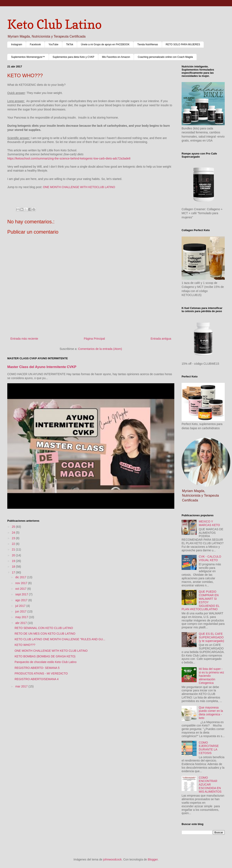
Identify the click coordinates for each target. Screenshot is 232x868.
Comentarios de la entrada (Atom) (100, 349)
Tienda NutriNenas (148, 44)
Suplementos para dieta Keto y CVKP (74, 57)
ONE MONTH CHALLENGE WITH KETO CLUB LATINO (51, 651)
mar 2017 (22, 686)
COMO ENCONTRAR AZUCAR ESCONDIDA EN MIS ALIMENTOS (210, 785)
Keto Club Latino (54, 24)
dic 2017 (21, 577)
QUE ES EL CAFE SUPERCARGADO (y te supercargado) (211, 637)
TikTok (70, 44)
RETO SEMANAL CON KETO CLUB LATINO (44, 628)
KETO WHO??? (25, 645)
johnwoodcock (113, 859)
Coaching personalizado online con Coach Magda (165, 57)
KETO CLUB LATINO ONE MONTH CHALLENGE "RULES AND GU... (60, 639)
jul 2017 (21, 606)
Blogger (153, 859)
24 (14, 533)
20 (14, 555)
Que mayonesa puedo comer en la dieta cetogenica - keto (211, 713)
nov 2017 (22, 583)
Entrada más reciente (24, 339)
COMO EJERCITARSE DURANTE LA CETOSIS (209, 748)
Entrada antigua (161, 339)
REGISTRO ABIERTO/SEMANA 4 (37, 679)
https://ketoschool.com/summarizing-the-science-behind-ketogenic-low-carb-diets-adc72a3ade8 (69, 158)
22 (14, 544)
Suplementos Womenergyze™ (28, 57)
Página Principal (94, 339)
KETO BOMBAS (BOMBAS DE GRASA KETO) (45, 656)
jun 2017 (21, 611)
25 (14, 527)
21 (14, 549)
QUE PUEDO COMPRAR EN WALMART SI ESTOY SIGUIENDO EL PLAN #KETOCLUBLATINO (201, 600)
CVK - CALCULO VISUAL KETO (210, 558)
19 (14, 561)
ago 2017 (22, 600)
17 (14, 572)
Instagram (17, 44)
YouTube (53, 44)
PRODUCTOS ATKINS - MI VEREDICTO (41, 673)
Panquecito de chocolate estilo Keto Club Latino (46, 662)
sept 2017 (22, 594)
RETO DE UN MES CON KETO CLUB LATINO (45, 634)
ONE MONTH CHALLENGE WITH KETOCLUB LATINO (79, 187)
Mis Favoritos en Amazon (116, 57)
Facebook (35, 44)
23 (14, 538)
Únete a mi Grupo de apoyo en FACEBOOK (105, 44)
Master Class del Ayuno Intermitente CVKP (42, 367)
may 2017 (22, 617)
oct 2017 (21, 589)
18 (14, 567)
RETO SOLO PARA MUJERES (183, 44)
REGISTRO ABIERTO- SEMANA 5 (37, 668)
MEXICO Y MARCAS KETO (210, 523)
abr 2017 (21, 623)
